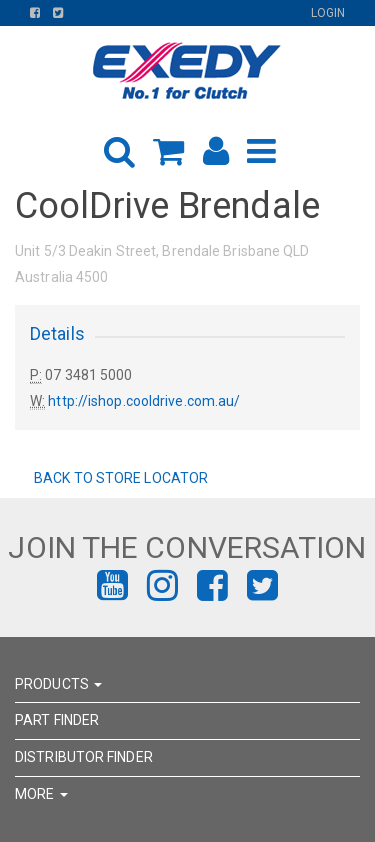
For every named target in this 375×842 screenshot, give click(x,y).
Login (328, 13)
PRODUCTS (58, 684)
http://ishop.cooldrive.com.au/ (144, 401)
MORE (41, 794)
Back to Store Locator (119, 478)
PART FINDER (57, 720)
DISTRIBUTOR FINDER (84, 757)
